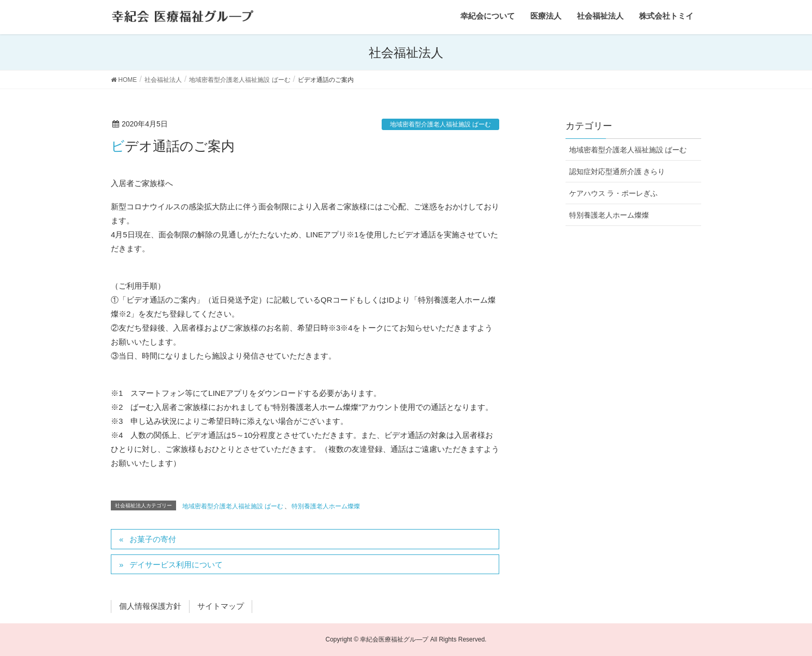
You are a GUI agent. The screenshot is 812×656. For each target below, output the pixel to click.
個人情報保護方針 (150, 606)
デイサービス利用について (176, 565)
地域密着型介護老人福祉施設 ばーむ (440, 124)
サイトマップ (221, 606)
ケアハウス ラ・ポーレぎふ (614, 193)
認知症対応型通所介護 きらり (617, 172)
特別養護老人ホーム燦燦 (326, 506)
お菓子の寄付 (153, 539)
